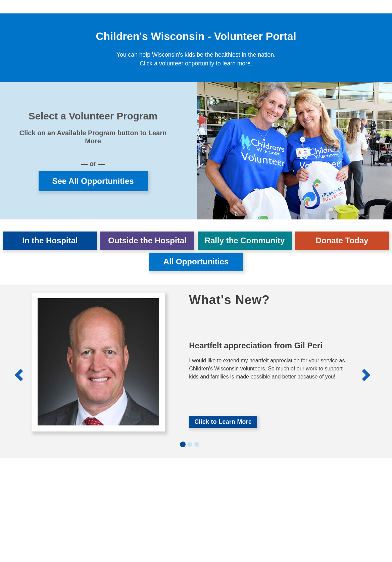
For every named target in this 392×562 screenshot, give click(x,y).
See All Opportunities (93, 181)
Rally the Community (245, 240)
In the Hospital (50, 240)
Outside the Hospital (147, 240)
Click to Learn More (223, 422)
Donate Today (342, 240)
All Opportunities (196, 262)
